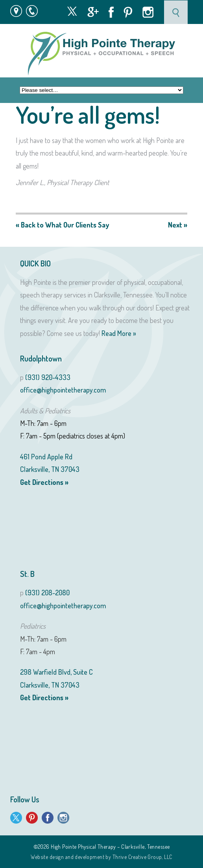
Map (16, 11)
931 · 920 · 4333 (36, 11)
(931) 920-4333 (48, 377)
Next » (178, 225)
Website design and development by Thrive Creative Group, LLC (101, 857)
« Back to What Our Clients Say (62, 225)
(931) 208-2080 (47, 593)
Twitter (72, 11)
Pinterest (128, 12)
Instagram (148, 12)
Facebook (111, 12)
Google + (93, 12)
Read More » (119, 333)
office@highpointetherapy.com (63, 390)
